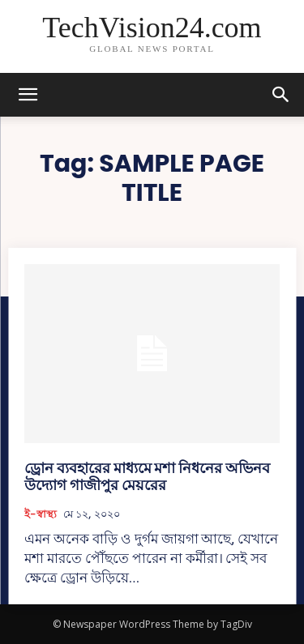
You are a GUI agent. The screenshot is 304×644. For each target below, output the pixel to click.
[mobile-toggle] (28, 95)
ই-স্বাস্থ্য (41, 514)
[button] (281, 95)
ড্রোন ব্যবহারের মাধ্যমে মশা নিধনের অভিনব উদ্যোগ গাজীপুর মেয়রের (147, 477)
